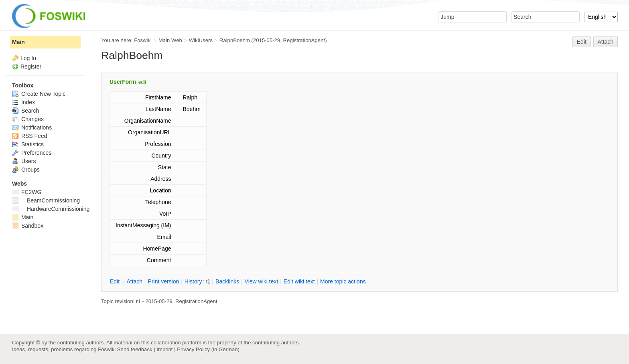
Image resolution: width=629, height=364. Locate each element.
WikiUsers (201, 40)
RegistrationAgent (304, 40)
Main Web (170, 40)
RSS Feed (29, 136)
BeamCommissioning (46, 200)
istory (193, 281)
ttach (134, 281)
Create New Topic (39, 94)
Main (18, 42)
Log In (28, 58)
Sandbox (28, 226)
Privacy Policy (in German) (208, 349)
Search (25, 111)
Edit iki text (299, 281)
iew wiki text (262, 281)
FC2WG (27, 192)
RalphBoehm (235, 40)
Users (24, 161)
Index (23, 102)
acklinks (227, 281)
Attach (606, 42)
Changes (28, 119)
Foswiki (143, 40)
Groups (26, 170)
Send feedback (135, 349)
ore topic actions (343, 281)
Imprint (164, 349)
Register (31, 67)
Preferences (32, 153)
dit (116, 281)
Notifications (32, 127)
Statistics (28, 144)
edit (142, 82)
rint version (164, 281)
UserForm (123, 82)
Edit (582, 42)
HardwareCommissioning (51, 209)
